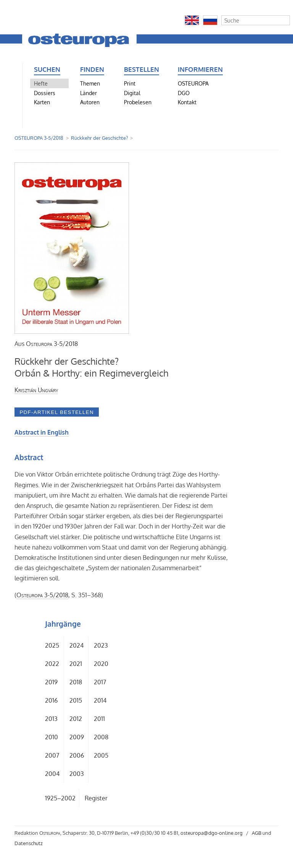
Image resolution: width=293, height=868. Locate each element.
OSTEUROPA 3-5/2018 (39, 138)
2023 (101, 645)
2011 (99, 719)
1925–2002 (60, 798)
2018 (76, 682)
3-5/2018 (52, 344)
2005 (101, 755)
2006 (77, 755)
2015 (76, 700)
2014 (100, 700)
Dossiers (45, 93)
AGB (257, 833)
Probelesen (138, 102)
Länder (89, 93)
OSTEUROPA (193, 83)
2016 (51, 700)
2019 (51, 682)
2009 (77, 737)
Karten (42, 102)
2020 (101, 664)
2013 (51, 719)
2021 (76, 664)
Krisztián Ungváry (36, 390)
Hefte (41, 83)
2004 (52, 774)
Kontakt (187, 102)
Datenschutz (29, 843)
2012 (76, 719)
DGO (184, 93)
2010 (52, 737)
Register (96, 798)
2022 (52, 664)
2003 (77, 774)
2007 (52, 755)
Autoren (90, 102)
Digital (132, 93)
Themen (90, 83)
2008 (101, 737)
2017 (100, 682)
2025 (52, 645)
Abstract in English (42, 432)
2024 (76, 645)
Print (130, 83)
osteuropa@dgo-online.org (212, 833)
